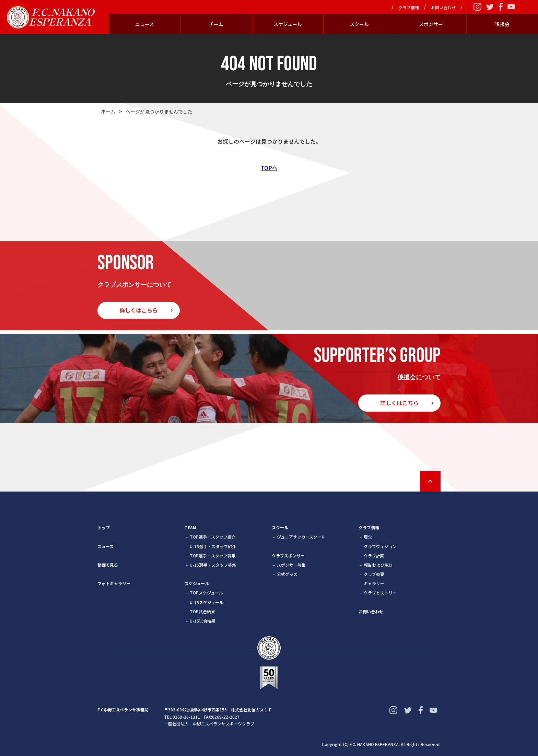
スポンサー (431, 24)
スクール (359, 24)
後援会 (502, 24)
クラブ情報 (409, 8)
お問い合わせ (443, 8)
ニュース (145, 24)
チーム (216, 24)
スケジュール (288, 24)
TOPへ (269, 168)
